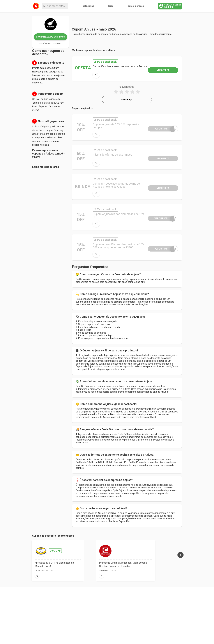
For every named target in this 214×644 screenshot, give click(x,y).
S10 (162, 129)
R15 (162, 218)
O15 (162, 249)
